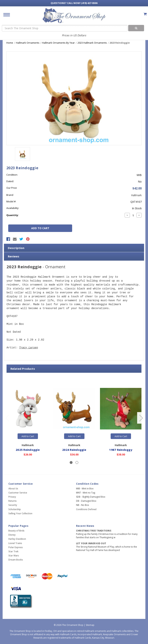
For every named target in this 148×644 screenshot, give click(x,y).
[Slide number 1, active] (71, 463)
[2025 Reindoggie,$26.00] (28, 409)
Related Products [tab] (23, 369)
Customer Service (18, 493)
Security (13, 505)
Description (16, 248)
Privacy (12, 497)
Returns (13, 501)
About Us (13, 489)
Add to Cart (28, 436)
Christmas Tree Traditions (94, 531)
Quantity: (13, 215)
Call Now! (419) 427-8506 (74, 3)
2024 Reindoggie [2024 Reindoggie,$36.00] (74, 450)
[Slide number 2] (77, 463)
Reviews (14, 256)
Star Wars (14, 556)
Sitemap (90, 625)
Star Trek (13, 551)
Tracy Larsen (28, 348)
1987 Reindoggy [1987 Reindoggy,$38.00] (121, 450)
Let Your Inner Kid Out (91, 543)
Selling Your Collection (20, 513)
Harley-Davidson (17, 539)
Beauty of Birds (16, 531)
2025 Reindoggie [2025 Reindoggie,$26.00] (28, 450)
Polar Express (16, 547)
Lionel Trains (15, 543)
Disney (12, 535)
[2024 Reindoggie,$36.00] (74, 409)
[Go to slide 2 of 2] (7, 418)
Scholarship (15, 509)
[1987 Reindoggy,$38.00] (121, 409)
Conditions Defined (86, 509)
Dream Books (16, 560)
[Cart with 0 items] (145, 14)
